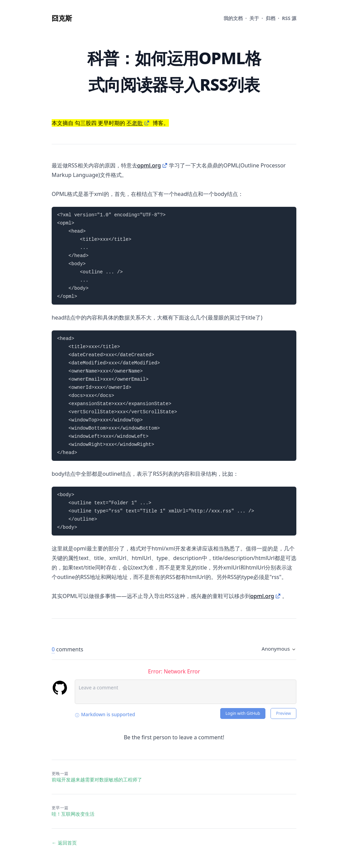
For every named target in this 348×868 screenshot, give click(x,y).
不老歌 (135, 123)
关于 (254, 18)
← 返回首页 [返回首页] (64, 843)
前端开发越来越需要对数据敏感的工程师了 (97, 780)
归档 (271, 18)
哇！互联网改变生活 (73, 814)
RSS (289, 18)
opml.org (149, 165)
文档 (233, 18)
